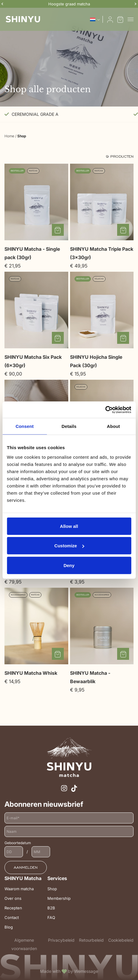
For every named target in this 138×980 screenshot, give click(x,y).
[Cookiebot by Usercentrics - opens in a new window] (105, 410)
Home (9, 136)
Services (57, 878)
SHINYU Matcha (23, 878)
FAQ (51, 917)
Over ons (13, 898)
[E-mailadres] (69, 818)
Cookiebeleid (121, 940)
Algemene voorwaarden (24, 944)
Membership (59, 898)
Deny (69, 565)
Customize (69, 546)
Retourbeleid (91, 940)
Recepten (13, 908)
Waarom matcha (19, 889)
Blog (9, 927)
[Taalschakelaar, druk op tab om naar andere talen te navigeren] (95, 19)
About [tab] (114, 426)
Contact (12, 917)
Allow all (69, 526)
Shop (52, 889)
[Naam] (69, 831)
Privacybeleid (61, 940)
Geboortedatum (18, 843)
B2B (51, 908)
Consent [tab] (25, 426)
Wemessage (86, 971)
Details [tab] (69, 426)
